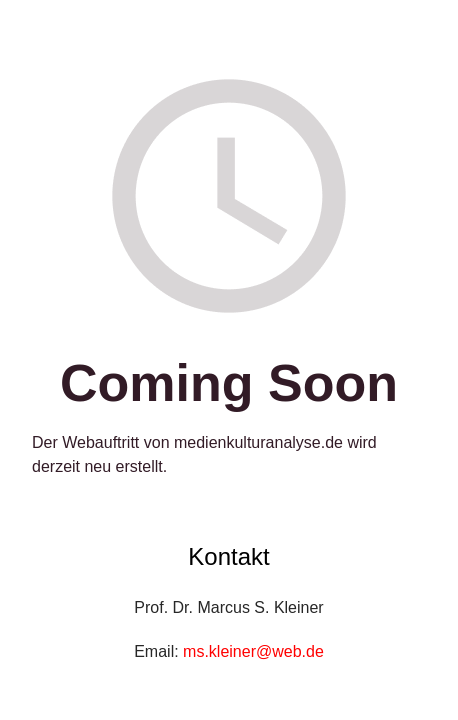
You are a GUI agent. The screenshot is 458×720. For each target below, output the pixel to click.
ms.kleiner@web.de (253, 651)
